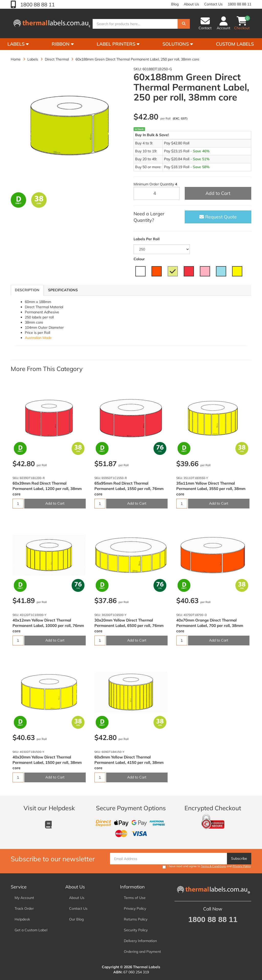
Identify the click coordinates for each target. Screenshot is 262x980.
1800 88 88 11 (37, 4)
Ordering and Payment (142, 952)
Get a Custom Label (31, 930)
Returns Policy (136, 919)
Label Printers (118, 44)
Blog (175, 4)
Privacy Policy (242, 866)
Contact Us (213, 4)
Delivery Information (140, 941)
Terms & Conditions (213, 866)
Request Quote (218, 217)
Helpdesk (22, 919)
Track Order (24, 908)
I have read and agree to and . (207, 867)
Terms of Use (135, 898)
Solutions (178, 44)
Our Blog (76, 919)
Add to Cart (218, 193)
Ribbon (63, 44)
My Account (24, 898)
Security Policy (136, 930)
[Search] (184, 24)
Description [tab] (27, 290)
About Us (191, 4)
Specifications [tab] (63, 290)
